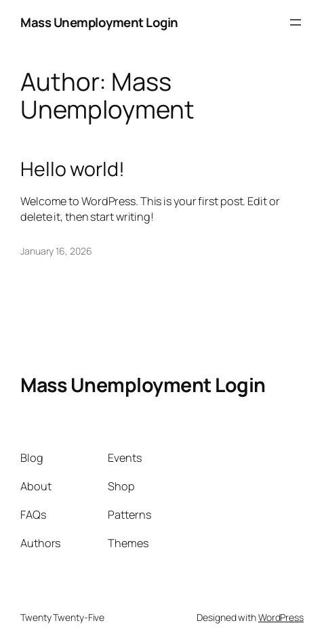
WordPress (281, 617)
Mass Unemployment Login (99, 22)
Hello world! (73, 169)
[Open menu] (296, 22)
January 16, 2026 (56, 251)
